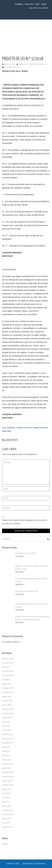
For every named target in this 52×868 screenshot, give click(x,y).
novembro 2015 (8, 814)
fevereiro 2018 (7, 734)
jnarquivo (23, 64)
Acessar (5, 844)
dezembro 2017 (8, 739)
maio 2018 (6, 722)
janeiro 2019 (7, 705)
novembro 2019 (8, 692)
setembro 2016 (8, 785)
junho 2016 (6, 793)
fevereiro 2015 (7, 827)
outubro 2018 (7, 718)
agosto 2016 (7, 789)
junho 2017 (6, 747)
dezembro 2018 (8, 709)
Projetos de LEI (40, 64)
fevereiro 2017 (7, 764)
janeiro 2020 (7, 684)
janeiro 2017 (7, 768)
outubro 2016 (7, 781)
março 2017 (6, 760)
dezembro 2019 (8, 688)
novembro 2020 (8, 676)
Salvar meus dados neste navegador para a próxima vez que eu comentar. (25, 522)
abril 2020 (6, 680)
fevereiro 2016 (7, 810)
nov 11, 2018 (10, 64)
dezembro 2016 (8, 772)
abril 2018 (6, 726)
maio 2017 (6, 751)
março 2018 (6, 730)
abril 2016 (6, 802)
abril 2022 (6, 667)
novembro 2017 (8, 743)
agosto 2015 (7, 819)
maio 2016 (6, 798)
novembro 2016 (8, 777)
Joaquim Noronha (24, 428)
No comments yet (13, 67)
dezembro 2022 (8, 659)
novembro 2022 (8, 663)
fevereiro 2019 (7, 701)
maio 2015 (6, 823)
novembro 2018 (8, 713)
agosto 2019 (7, 697)
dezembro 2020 (8, 671)
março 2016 (6, 806)
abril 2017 (6, 756)
